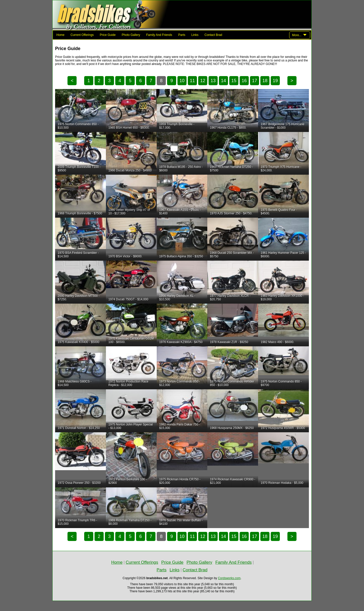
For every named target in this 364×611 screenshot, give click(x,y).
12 (203, 81)
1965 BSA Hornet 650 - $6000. (129, 128)
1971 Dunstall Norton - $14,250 (79, 428)
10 (182, 81)
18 (265, 81)
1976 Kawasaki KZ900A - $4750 (181, 342)
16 (244, 81)
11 (192, 81)
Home (60, 35)
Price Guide (108, 35)
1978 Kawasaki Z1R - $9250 (229, 342)
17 (255, 81)
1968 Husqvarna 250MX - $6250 (232, 428)
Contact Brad (213, 35)
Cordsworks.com (229, 578)
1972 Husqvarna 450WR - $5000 (283, 428)
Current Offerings (82, 35)
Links (195, 35)
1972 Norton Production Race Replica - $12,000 (128, 383)
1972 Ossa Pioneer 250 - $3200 (79, 483)
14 (223, 81)
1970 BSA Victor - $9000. (126, 256)
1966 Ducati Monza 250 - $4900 (130, 170)
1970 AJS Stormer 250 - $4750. (231, 213)
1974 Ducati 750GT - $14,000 (128, 299)
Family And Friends (159, 35)
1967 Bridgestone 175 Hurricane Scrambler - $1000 (282, 126)
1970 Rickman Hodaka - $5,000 (282, 483)
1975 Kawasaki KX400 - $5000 (78, 342)
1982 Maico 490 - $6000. (277, 342)
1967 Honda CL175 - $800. (228, 128)
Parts (182, 35)
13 (213, 81)
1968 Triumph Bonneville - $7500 (80, 213)
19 (275, 81)
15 (234, 81)
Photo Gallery (131, 35)
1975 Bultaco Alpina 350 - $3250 (181, 256)
